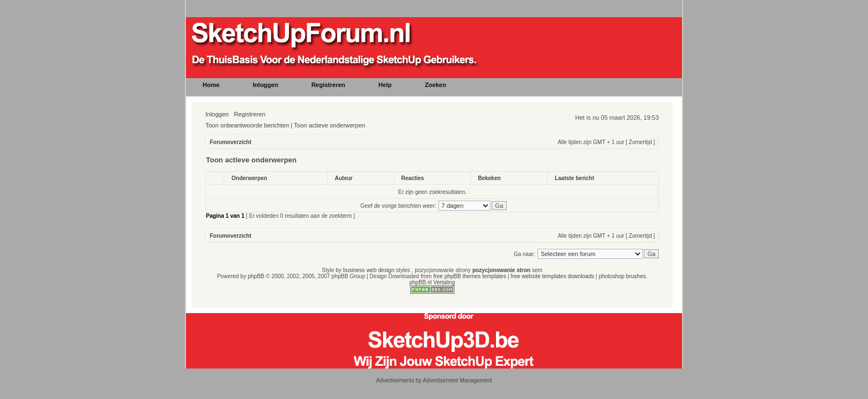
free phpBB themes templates (470, 276)
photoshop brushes (622, 276)
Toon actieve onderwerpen (330, 125)
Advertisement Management (458, 380)
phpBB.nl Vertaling (432, 282)
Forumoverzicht (231, 142)
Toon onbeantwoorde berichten (247, 125)
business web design (369, 270)
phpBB (256, 276)
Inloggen (217, 114)
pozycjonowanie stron (501, 270)
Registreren (249, 114)
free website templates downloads (553, 276)
